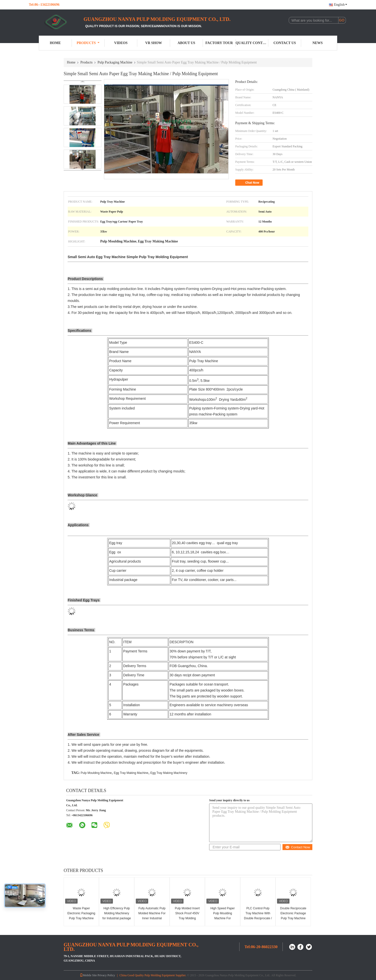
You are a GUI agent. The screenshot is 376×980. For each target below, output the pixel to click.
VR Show (154, 43)
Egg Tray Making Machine (131, 773)
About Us (186, 43)
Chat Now (249, 183)
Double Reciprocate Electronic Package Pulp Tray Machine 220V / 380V (293, 916)
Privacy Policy (106, 975)
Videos (121, 43)
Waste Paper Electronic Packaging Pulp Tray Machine (81, 913)
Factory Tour (219, 43)
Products (88, 43)
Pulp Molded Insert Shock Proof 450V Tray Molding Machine (187, 916)
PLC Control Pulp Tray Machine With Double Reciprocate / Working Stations (258, 916)
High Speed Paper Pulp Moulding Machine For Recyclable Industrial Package (223, 918)
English (341, 5)
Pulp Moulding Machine (96, 773)
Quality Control (252, 43)
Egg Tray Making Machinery (169, 773)
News (317, 43)
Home (55, 43)
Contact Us (285, 43)
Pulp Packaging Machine (115, 62)
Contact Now (298, 847)
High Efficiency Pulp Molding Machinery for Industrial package (117, 913)
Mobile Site (88, 975)
